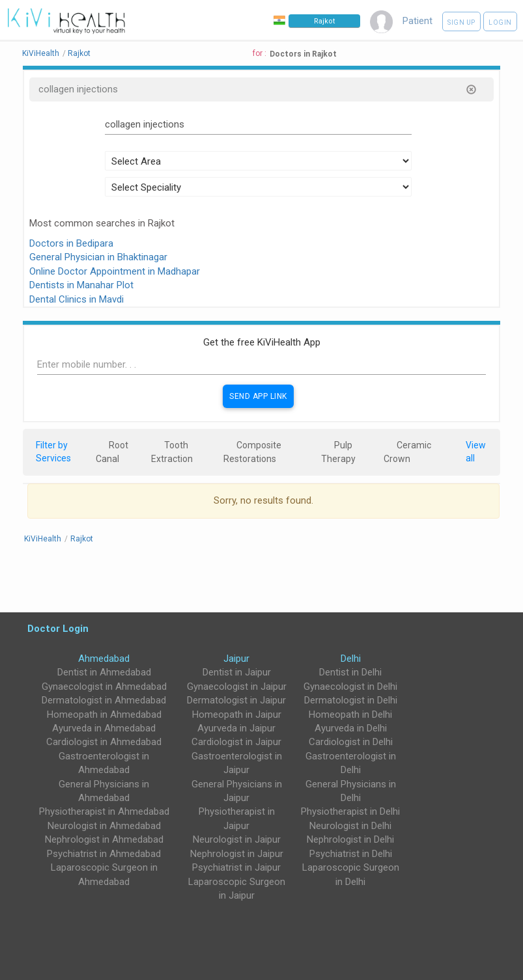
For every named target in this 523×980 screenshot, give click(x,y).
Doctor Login (58, 628)
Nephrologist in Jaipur (237, 854)
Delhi (351, 659)
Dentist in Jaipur (237, 672)
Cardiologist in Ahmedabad (104, 742)
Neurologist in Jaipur (237, 839)
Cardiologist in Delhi (351, 742)
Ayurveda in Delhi (351, 728)
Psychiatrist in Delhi (351, 854)
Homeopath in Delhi (350, 715)
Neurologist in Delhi (350, 826)
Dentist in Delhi (350, 672)
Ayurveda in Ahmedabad (104, 728)
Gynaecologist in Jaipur (237, 687)
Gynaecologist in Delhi (350, 687)
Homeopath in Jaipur (237, 715)
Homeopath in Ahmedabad (104, 715)
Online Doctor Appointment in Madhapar (115, 271)
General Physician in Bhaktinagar (98, 257)
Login (500, 22)
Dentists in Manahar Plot (81, 285)
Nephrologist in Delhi (350, 839)
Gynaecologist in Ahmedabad (104, 687)
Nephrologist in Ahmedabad (104, 839)
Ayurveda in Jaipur (236, 728)
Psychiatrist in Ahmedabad (104, 854)
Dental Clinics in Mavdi (77, 299)
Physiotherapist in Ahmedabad (104, 811)
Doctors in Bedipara (71, 243)
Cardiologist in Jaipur (236, 742)
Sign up (461, 22)
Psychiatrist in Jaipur (236, 867)
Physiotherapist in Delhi (350, 811)
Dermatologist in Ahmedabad (104, 700)
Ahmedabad (104, 659)
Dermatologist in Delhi (351, 700)
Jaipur (236, 659)
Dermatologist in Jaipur (236, 700)
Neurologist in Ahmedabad (104, 826)
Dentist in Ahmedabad (104, 672)
